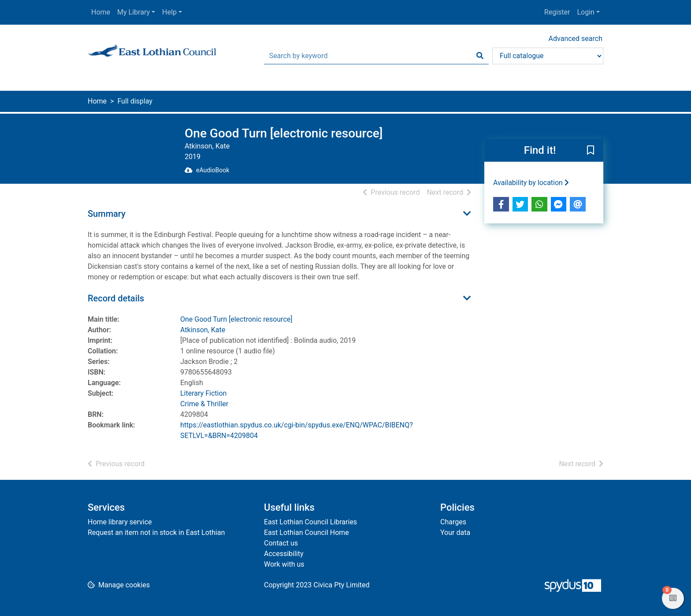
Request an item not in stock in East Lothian (156, 533)
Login (585, 12)
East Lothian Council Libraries (310, 522)
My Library (134, 12)
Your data (455, 533)
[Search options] (548, 56)
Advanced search (576, 39)
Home (101, 12)
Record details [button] (116, 298)
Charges (453, 522)
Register (557, 12)
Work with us (284, 564)
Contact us (281, 543)
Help (169, 12)
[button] (591, 151)
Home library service (120, 522)
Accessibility (284, 554)
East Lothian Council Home (306, 533)
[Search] (480, 56)
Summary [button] (107, 214)
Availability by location (531, 183)
